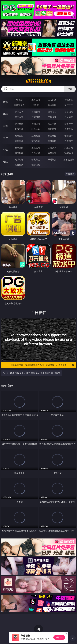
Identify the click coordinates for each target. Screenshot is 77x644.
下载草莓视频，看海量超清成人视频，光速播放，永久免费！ (42, 365)
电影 (5, 126)
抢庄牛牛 (69, 105)
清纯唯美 (36, 141)
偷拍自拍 (36, 124)
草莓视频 (52, 159)
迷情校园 (19, 153)
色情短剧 (36, 165)
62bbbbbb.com (38, 81)
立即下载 (59, 637)
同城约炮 (19, 159)
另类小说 (36, 153)
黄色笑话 (52, 153)
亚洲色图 (36, 136)
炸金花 (36, 105)
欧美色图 (52, 136)
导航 (5, 162)
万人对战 (52, 100)
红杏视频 (19, 165)
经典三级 (36, 129)
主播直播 (52, 117)
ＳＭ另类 (69, 117)
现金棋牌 (52, 105)
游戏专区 (69, 100)
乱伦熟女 (52, 129)
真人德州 (36, 100)
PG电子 (19, 100)
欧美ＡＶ (52, 112)
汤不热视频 (69, 159)
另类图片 (69, 141)
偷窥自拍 (19, 136)
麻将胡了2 (19, 105)
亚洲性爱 (19, 124)
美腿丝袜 (19, 141)
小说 (5, 150)
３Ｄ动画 (69, 112)
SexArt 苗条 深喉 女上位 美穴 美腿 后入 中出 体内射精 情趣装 (32, 373)
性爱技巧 (69, 153)
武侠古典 (69, 148)
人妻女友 (52, 148)
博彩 (5, 102)
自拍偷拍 (36, 112)
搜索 (70, 89)
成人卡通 (52, 124)
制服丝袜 (19, 129)
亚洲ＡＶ (19, 112)
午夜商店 (36, 159)
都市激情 (19, 148)
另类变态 (69, 129)
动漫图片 (69, 136)
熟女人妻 (19, 117)
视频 (5, 114)
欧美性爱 (69, 124)
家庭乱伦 (36, 148)
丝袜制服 (36, 117)
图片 (5, 138)
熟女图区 (52, 141)
